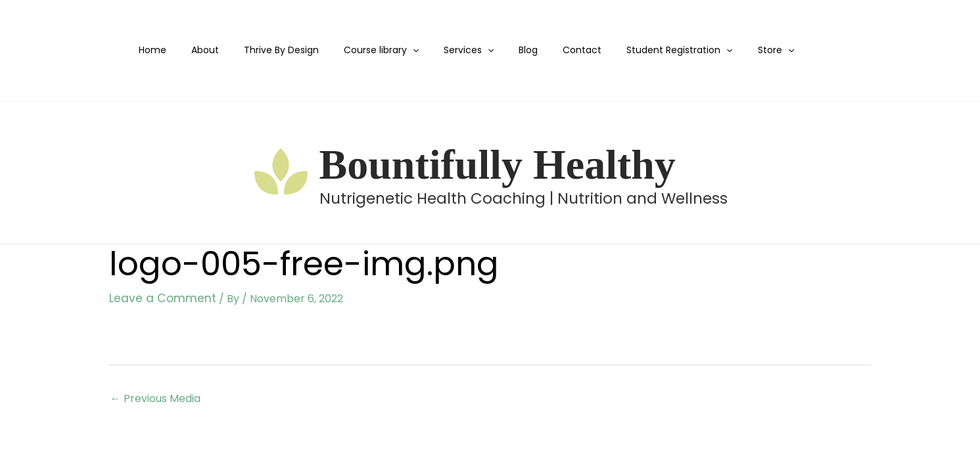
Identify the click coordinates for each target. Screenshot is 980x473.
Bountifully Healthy (498, 165)
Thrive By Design (279, 50)
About (210, 50)
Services (454, 50)
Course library (373, 50)
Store (735, 50)
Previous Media (155, 397)
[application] (404, 50)
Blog (507, 50)
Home (164, 50)
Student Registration (645, 50)
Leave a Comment (157, 298)
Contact (554, 50)
